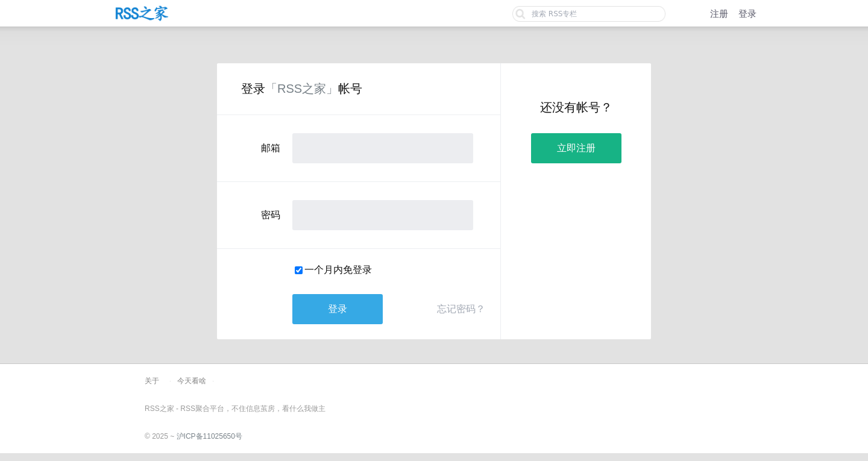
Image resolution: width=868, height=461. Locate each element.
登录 (747, 14)
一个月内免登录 (338, 270)
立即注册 (576, 148)
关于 (152, 381)
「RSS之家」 (302, 89)
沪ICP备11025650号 (209, 436)
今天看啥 (192, 381)
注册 (719, 14)
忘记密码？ (461, 309)
